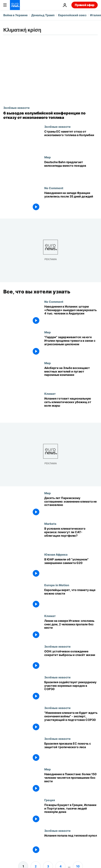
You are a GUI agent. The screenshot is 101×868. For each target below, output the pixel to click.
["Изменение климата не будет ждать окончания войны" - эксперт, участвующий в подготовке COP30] (71, 722)
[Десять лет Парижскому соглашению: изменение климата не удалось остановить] (71, 507)
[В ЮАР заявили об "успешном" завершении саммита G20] (71, 568)
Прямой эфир (85, 5)
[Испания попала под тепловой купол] (71, 844)
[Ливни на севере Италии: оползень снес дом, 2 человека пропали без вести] (71, 630)
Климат (50, 394)
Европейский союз (72, 15)
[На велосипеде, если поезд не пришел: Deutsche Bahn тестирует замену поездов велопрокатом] (71, 171)
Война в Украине (16, 15)
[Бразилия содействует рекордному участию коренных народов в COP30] (71, 691)
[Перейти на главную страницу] (15, 5)
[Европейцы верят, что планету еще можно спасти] (71, 599)
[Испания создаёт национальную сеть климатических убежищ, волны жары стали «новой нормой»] (71, 407)
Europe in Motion (57, 585)
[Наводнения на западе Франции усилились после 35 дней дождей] (71, 202)
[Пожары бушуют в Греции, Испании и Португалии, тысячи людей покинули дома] (71, 814)
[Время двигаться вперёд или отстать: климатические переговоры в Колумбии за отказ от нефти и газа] (50, 115)
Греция (50, 800)
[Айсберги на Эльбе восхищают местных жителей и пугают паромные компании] (71, 377)
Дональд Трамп (43, 15)
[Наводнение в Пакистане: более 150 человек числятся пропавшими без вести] (71, 783)
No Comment (54, 188)
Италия (95, 15)
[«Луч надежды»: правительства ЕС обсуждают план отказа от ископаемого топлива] (71, 140)
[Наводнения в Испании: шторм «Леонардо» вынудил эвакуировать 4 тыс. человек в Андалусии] (71, 315)
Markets (50, 524)
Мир (47, 157)
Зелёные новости (16, 108)
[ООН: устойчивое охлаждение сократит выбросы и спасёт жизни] (71, 660)
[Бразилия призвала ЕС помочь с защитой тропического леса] (71, 752)
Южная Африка (56, 554)
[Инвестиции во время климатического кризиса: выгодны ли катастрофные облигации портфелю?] (71, 538)
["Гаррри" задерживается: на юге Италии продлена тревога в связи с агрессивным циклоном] (71, 346)
